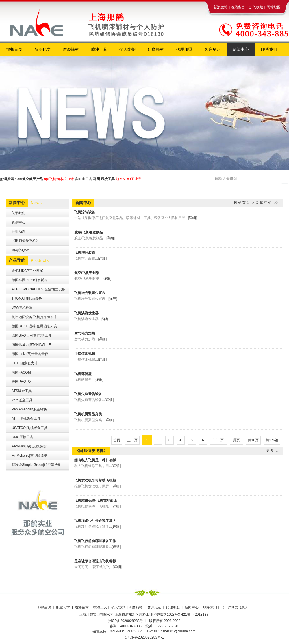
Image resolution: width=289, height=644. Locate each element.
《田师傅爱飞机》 (235, 607)
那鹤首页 (45, 607)
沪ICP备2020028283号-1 (144, 637)
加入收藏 (256, 7)
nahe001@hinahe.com (178, 631)
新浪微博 (221, 7)
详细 (192, 218)
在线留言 (238, 7)
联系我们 (210, 607)
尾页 (236, 440)
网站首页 (242, 203)
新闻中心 (264, 203)
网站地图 (274, 7)
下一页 (218, 440)
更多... (273, 451)
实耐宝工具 (84, 179)
